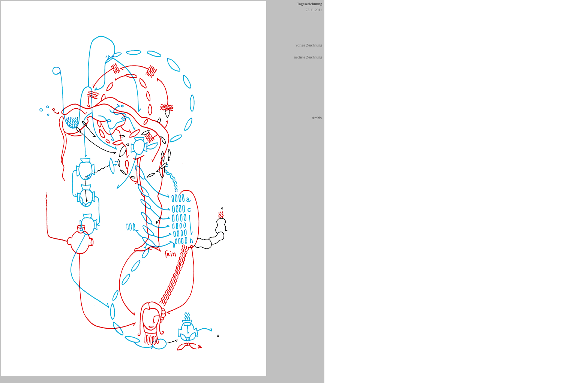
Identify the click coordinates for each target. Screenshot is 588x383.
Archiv (317, 118)
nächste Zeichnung (308, 57)
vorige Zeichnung (309, 45)
